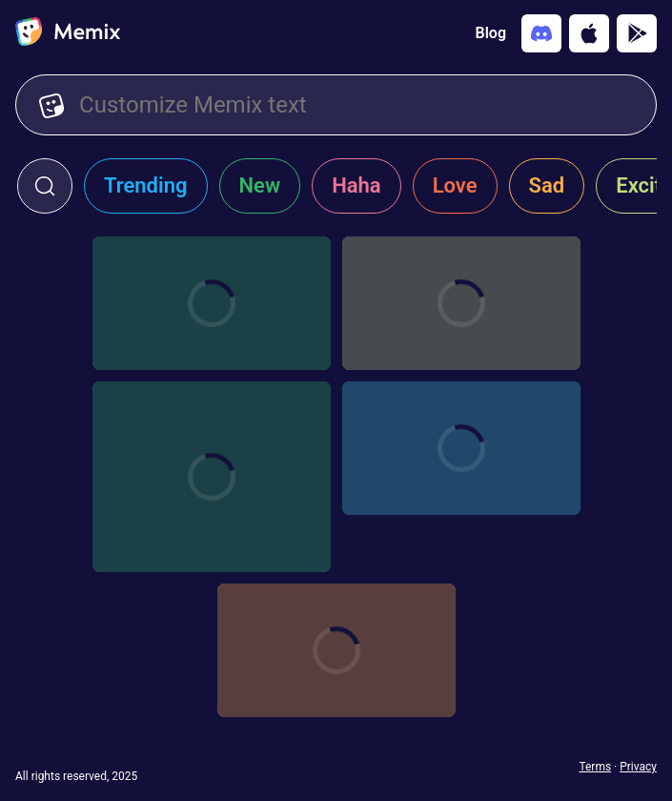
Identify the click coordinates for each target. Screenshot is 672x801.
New (260, 185)
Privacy (638, 767)
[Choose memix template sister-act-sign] (461, 448)
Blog (491, 33)
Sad (547, 185)
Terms (595, 767)
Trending (146, 185)
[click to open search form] (45, 186)
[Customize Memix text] (356, 105)
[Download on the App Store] (589, 33)
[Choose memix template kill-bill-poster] (461, 303)
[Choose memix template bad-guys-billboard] (212, 303)
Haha (356, 185)
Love (455, 185)
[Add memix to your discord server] (541, 33)
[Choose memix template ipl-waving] (212, 477)
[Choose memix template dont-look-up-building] (336, 650)
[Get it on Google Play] (637, 33)
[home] (68, 33)
